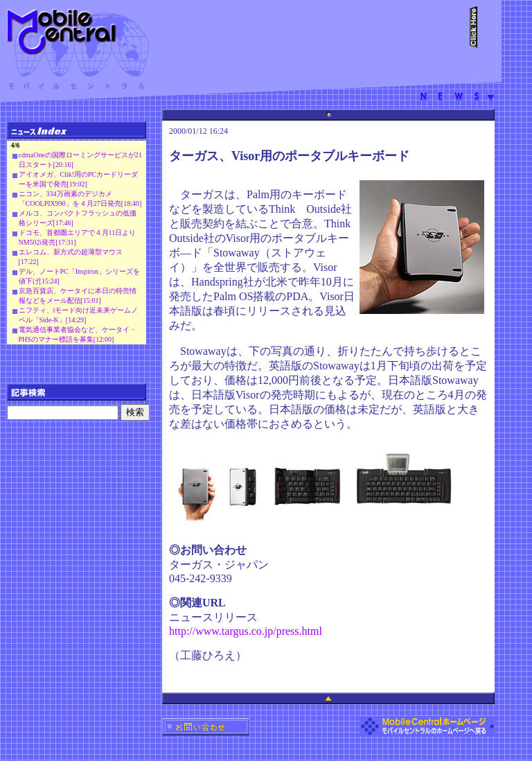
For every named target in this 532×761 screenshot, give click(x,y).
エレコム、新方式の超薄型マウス (71, 252)
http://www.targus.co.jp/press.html (246, 631)
